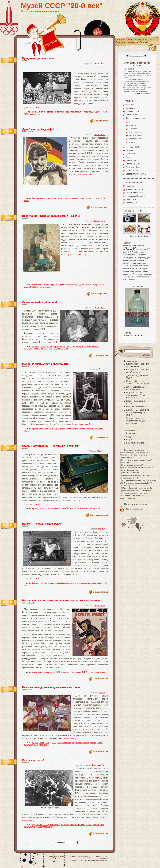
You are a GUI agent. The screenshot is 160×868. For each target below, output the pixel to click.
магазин (144, 266)
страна (142, 277)
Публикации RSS (78, 860)
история (49, 508)
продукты (88, 112)
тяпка (45, 827)
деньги (148, 255)
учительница (93, 672)
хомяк (40, 745)
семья (104, 112)
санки (87, 583)
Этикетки (132, 142)
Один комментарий (99, 515)
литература (136, 266)
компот (54, 583)
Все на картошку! (33, 760)
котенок (79, 743)
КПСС (57, 672)
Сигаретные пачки (135, 139)
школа (27, 201)
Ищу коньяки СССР (129, 498)
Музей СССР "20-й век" (62, 6)
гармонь (36, 346)
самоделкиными (101, 772)
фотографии (95, 508)
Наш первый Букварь (135, 196)
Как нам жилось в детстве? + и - (135, 465)
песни (132, 271)
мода (125, 269)
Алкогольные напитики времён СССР (138, 483)
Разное (102, 369)
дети (47, 743)
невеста (96, 346)
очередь (126, 271)
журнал (53, 285)
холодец (27, 585)
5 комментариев (101, 355)
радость (97, 112)
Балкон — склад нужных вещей (42, 524)
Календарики (133, 129)
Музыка (88, 346)
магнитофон (78, 346)
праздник (145, 271)
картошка (65, 825)
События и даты (133, 171)
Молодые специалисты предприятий (46, 364)
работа (134, 274)
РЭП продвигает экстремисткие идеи (136, 452)
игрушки (126, 263)
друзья (56, 346)
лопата (89, 825)
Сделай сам (131, 160)
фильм (125, 280)
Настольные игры (139, 407)
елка (43, 112)
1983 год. (127, 486)
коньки (61, 583)
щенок (47, 745)
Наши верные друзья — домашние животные (51, 687)
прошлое (83, 198)
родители (147, 274)
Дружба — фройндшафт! (38, 129)
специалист (99, 428)
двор (42, 743)
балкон (35, 583)
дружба (49, 198)
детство (133, 257)
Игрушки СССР (132, 111)
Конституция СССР (134, 193)
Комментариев (135, 443)
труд (147, 277)
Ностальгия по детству (63, 662)
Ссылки (144, 42)
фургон (51, 827)
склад (99, 583)
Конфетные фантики (136, 132)
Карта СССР (131, 203)
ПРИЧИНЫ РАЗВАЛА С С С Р (133, 473)
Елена (129, 364)
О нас (130, 40)
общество (28, 349)
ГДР (34, 198)
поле (102, 825)
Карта (138, 40)
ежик (59, 743)
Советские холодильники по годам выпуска (140, 481)
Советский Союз (129, 252)
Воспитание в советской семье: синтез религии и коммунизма (62, 601)
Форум (147, 40)
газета (46, 285)
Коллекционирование (135, 118)
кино (144, 263)
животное (67, 743)
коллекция (127, 266)
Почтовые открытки (136, 135)
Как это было (99, 63)
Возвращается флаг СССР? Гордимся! (136, 491)
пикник (96, 825)
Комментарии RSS (94, 860)
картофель (55, 825)
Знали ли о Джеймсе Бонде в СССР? (136, 493)
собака (33, 745)
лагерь (57, 198)
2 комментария (101, 121)
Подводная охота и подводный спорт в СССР (138, 413)
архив (35, 508)
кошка (86, 743)
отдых (144, 269)
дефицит (36, 112)
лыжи (68, 583)
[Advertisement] (61, 70)
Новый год (69, 112)
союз (97, 198)
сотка (33, 827)
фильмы (40, 287)
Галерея (120, 42)
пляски (37, 349)
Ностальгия (131, 154)
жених (63, 346)
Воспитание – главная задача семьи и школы (51, 216)
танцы (66, 349)
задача (61, 285)
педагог (81, 285)
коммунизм (48, 672)
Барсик (35, 743)
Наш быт (101, 451)
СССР (26, 114)
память (75, 198)
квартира (49, 428)
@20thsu (128, 509)
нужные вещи (77, 583)
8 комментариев (101, 752)
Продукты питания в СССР (134, 496)
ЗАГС (69, 346)
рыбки (99, 743)
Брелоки (132, 122)
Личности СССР (133, 147)
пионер (138, 271)
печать (57, 508)
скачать (131, 277)
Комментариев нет (100, 207)
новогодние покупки (55, 112)
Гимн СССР (131, 199)
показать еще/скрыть (144, 93)
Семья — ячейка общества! (40, 302)
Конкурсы (132, 42)
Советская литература (136, 174)
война (142, 252)
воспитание (37, 285)
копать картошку (78, 825)
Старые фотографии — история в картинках (50, 446)
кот (73, 743)
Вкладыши (132, 125)
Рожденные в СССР (135, 189)
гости (50, 346)
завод (41, 428)
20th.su (98, 859)
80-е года (130, 105)
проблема (100, 285)
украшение (35, 114)
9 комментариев (101, 679)
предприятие (72, 428)
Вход (128, 436)
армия (35, 428)
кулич (63, 672)
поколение (90, 285)
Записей (132, 440)
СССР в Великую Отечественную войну (138, 488)
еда (34, 825)
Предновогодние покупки (38, 58)
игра (136, 260)
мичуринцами (95, 778)
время (138, 255)
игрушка (142, 260)
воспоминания (129, 255)
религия (70, 672)
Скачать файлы (133, 167)
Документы (131, 108)
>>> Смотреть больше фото (137, 236)
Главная (120, 40)
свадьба (52, 349)
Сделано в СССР (133, 164)
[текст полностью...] (33, 108)
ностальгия (66, 198)
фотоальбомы (82, 508)
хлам (105, 583)
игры (132, 263)
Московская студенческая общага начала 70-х (136, 395)
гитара (43, 346)
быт (41, 583)
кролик (93, 743)
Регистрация (132, 433)
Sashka (104, 857)
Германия (41, 198)
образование (71, 285)
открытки (79, 112)
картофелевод (43, 825)
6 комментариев (101, 592)
